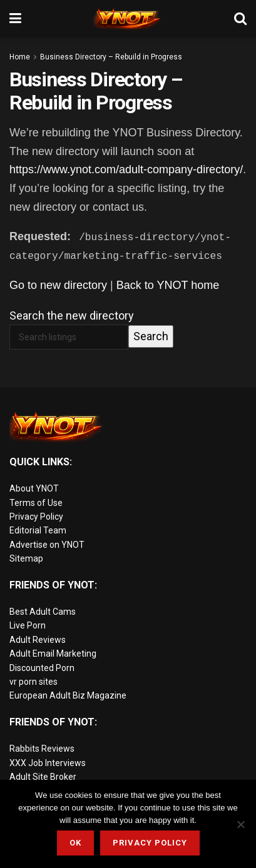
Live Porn (28, 625)
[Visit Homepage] (128, 19)
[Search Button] (240, 19)
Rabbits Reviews (42, 749)
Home (20, 57)
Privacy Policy (36, 517)
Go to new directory (58, 285)
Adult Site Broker (43, 777)
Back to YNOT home (168, 285)
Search (151, 336)
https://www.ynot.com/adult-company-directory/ (126, 169)
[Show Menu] (15, 19)
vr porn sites (33, 682)
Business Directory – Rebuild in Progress (111, 57)
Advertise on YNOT (47, 545)
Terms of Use (36, 503)
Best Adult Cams (43, 612)
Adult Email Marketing (53, 654)
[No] (240, 824)
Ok (75, 843)
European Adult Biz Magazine (68, 695)
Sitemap (26, 558)
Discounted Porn (42, 667)
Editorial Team (38, 530)
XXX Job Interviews (48, 762)
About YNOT (34, 488)
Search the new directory (72, 315)
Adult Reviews (38, 640)
